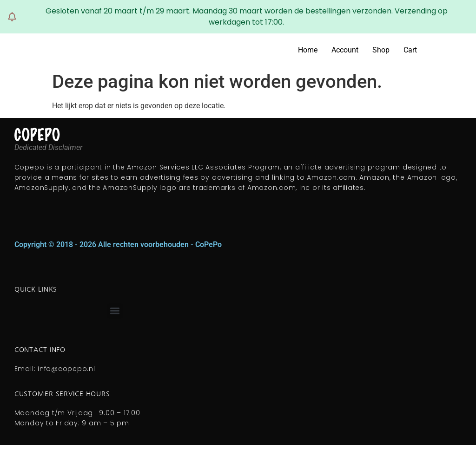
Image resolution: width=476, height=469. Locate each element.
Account (345, 50)
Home (308, 50)
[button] (115, 311)
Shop (381, 50)
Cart (410, 50)
